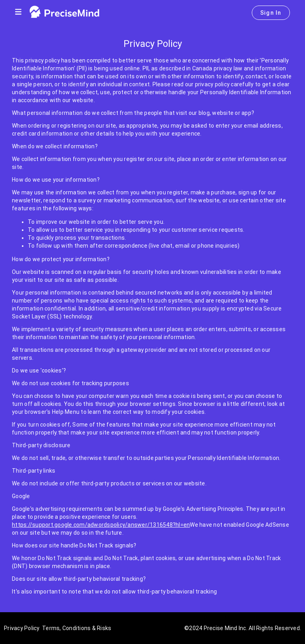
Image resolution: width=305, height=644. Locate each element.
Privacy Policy (22, 628)
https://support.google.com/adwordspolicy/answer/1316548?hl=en (101, 525)
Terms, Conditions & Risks (77, 628)
